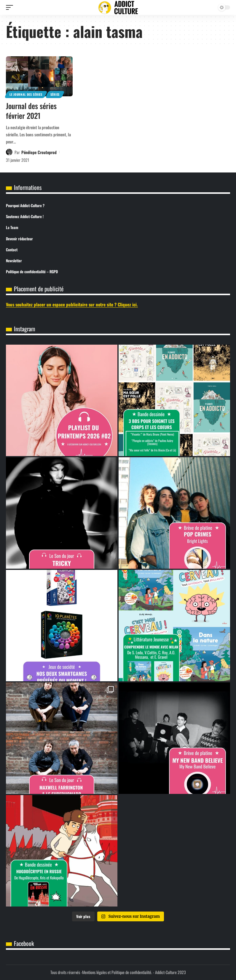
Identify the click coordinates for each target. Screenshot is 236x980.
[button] (11, 7)
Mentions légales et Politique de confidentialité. (117, 972)
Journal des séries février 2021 (31, 111)
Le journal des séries (26, 94)
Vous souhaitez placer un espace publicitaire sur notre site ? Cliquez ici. (72, 304)
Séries (55, 94)
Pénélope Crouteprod (39, 152)
